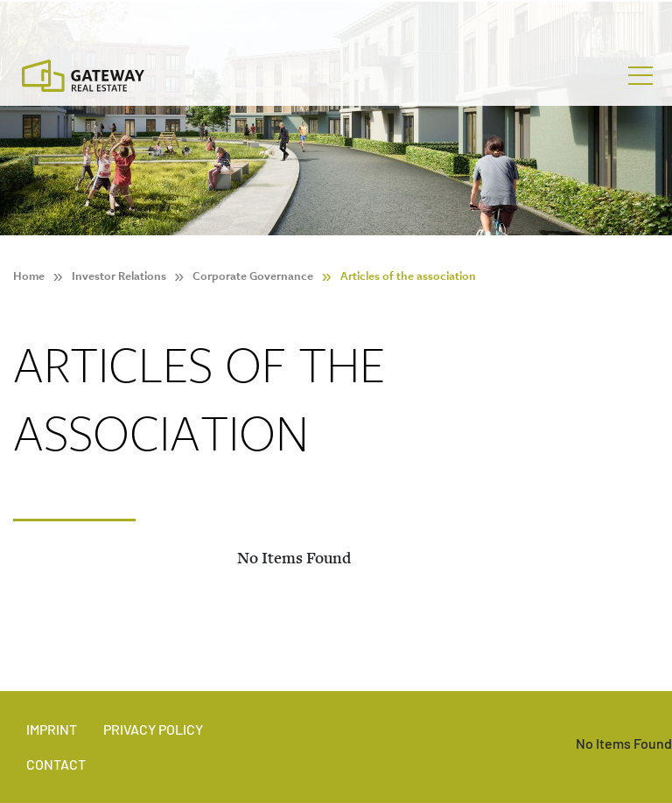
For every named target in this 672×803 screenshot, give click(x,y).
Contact (56, 764)
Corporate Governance (253, 276)
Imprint (52, 729)
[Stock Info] (336, 21)
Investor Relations (119, 276)
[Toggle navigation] (640, 76)
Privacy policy (153, 729)
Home (29, 276)
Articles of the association (408, 276)
